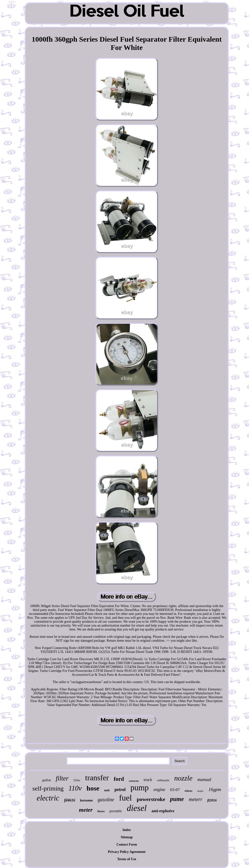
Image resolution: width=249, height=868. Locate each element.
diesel (137, 808)
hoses (101, 811)
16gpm (215, 789)
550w (77, 780)
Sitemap (127, 837)
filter (62, 778)
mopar (200, 791)
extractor (134, 781)
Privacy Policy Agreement (127, 852)
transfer (97, 778)
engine (160, 790)
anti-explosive (163, 811)
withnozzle (163, 780)
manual (204, 779)
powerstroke (151, 799)
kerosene (86, 800)
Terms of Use (127, 859)
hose (93, 788)
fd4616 (70, 800)
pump (139, 788)
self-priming (48, 788)
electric (48, 798)
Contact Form (127, 844)
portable (116, 811)
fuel (125, 798)
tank (107, 790)
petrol (120, 790)
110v (75, 788)
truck (148, 780)
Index (127, 830)
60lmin (188, 791)
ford (119, 779)
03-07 (175, 790)
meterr (196, 799)
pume (177, 799)
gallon (47, 780)
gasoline (106, 800)
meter (86, 810)
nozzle (183, 778)
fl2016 (212, 800)
